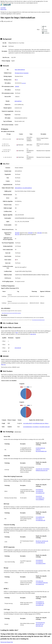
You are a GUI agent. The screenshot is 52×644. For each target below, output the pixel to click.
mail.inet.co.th (45, 538)
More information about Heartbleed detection (38, 317)
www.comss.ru (39, 515)
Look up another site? (7, 21)
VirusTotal (24, 83)
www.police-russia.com (44, 423)
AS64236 (17, 86)
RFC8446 (17, 233)
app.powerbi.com (40, 621)
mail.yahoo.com (39, 623)
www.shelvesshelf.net (27, 188)
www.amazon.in (39, 559)
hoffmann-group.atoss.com (42, 467)
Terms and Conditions (34, 643)
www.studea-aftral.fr (28, 420)
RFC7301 (17, 234)
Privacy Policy (25, 643)
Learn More (3, 8)
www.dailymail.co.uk (40, 517)
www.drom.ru (36, 423)
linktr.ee (47, 420)
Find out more (4, 639)
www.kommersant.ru (28, 423)
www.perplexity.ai (40, 599)
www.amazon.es (39, 486)
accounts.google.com (40, 445)
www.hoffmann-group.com (38, 420)
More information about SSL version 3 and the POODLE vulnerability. (11, 310)
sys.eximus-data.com (40, 539)
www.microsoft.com (40, 619)
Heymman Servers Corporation (22, 73)
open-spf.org (33, 331)
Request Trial (10, 639)
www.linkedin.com (40, 600)
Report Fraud (3, 9)
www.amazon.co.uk (40, 490)
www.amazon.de (39, 488)
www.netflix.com (40, 602)
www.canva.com (39, 578)
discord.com (38, 538)
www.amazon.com (40, 581)
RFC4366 (39, 233)
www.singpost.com (40, 495)
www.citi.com (39, 493)
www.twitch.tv (46, 466)
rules (17, 329)
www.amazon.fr (39, 557)
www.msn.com (39, 466)
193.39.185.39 (18, 345)
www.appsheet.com (40, 514)
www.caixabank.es (40, 496)
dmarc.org (3, 361)
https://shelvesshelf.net (20, 70)
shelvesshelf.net (18, 101)
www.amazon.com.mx (41, 560)
